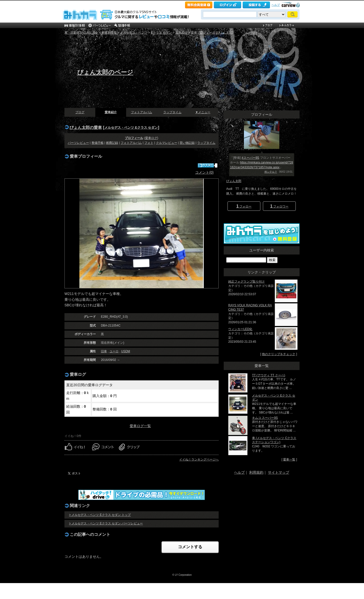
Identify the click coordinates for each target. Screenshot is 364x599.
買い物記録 (187, 143)
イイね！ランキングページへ (199, 459)
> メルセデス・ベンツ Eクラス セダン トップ (100, 515)
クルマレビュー (167, 143)
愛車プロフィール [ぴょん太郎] (212, 33)
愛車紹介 (181, 33)
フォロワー (279, 206)
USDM (126, 351)
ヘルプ (276, 5)
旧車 (104, 351)
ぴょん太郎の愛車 (86, 127)
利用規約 (256, 472)
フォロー (244, 206)
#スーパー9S (250, 158)
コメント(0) (204, 172)
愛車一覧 (289, 459)
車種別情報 (109, 33)
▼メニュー (203, 112)
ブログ (80, 112)
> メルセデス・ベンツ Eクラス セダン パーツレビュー (106, 523)
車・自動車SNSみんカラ (81, 33)
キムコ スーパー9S (265, 418)
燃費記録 (112, 143)
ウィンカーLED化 (240, 329)
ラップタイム (172, 112)
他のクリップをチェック (279, 354)
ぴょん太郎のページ (105, 72)
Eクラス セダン (161, 33)
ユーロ (114, 351)
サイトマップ (279, 472)
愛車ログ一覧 (140, 426)
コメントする (190, 547)
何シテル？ (271, 172)
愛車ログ (151, 138)
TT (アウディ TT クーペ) (269, 375)
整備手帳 (98, 143)
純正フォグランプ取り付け (246, 282)
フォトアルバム (142, 112)
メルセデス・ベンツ (134, 33)
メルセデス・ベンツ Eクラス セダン (131, 128)
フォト (149, 143)
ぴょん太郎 (234, 181)
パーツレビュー (78, 143)
